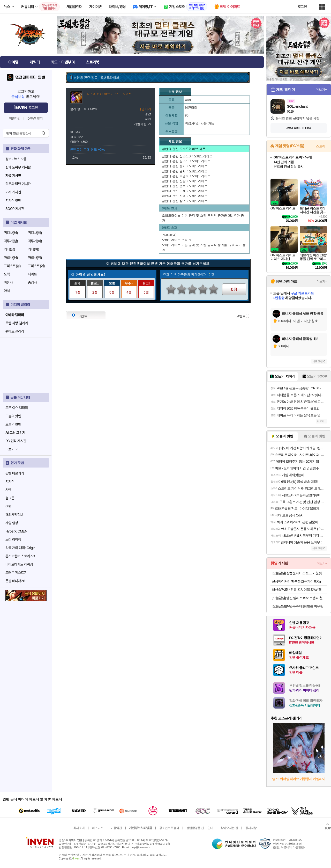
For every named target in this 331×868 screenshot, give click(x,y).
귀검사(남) (11, 233)
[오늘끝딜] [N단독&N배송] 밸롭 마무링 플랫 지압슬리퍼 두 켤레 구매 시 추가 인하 (299, 606)
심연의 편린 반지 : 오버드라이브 (185, 166)
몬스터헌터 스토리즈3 (20, 556)
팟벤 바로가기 (15, 473)
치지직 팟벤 (13, 200)
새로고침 (318, 361)
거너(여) (33, 249)
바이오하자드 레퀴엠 (19, 564)
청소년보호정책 (169, 828)
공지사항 (251, 828)
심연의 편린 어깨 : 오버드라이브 (185, 191)
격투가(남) (11, 241)
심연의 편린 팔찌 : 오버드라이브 (185, 171)
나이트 (32, 274)
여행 (8, 506)
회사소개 (79, 828)
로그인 (302, 7)
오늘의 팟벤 (13, 424)
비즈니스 (97, 828)
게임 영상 (12, 523)
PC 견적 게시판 (16, 441)
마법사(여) (35, 258)
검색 (43, 133)
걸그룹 (10, 498)
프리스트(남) (12, 266)
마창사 (8, 282)
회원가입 (15, 118)
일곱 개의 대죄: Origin (20, 548)
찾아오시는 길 (229, 828)
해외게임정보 (14, 515)
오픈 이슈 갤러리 (17, 408)
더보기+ (321, 90)
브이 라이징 (13, 539)
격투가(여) (35, 241)
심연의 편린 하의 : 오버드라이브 (185, 196)
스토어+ (321, 146)
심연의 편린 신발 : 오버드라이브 (185, 181)
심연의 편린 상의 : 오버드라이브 (185, 201)
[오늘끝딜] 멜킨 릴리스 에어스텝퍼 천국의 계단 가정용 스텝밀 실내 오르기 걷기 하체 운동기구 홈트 (299, 598)
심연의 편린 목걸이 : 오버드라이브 (186, 176)
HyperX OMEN (16, 531)
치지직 (10, 482)
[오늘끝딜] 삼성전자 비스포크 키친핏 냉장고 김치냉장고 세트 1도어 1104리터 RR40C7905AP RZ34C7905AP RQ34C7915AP (299, 573)
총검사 (32, 282)
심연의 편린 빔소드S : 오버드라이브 (187, 156)
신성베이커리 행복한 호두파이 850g (296, 581)
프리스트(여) (36, 266)
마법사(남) (11, 258)
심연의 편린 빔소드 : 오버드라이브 (186, 161)
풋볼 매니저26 (15, 581)
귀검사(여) (35, 233)
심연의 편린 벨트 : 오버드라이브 (185, 186)
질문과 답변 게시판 (18, 184)
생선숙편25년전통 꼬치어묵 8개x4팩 (297, 590)
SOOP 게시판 (15, 209)
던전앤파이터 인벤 (30, 77)
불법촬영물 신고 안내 (200, 828)
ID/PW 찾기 (35, 118)
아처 (7, 291)
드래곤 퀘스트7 (16, 573)
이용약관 (116, 828)
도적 (7, 274)
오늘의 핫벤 (13, 416)
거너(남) (9, 249)
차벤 (8, 490)
